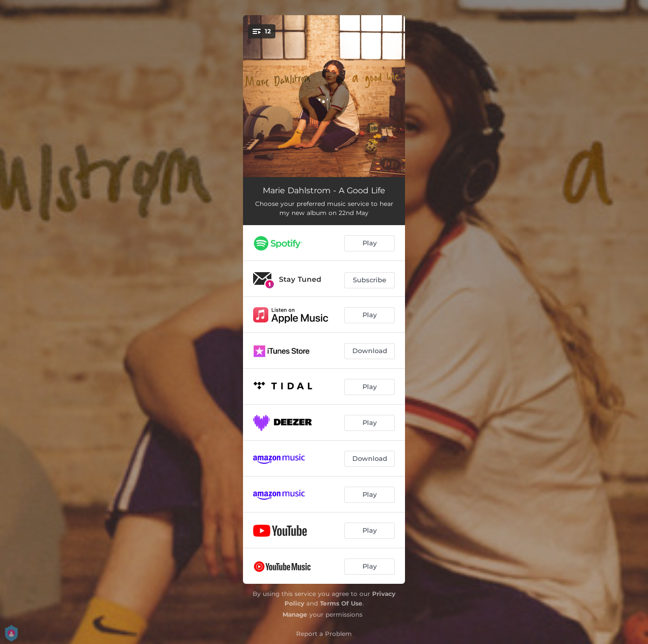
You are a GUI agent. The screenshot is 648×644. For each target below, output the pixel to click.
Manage (295, 614)
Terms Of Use (341, 603)
